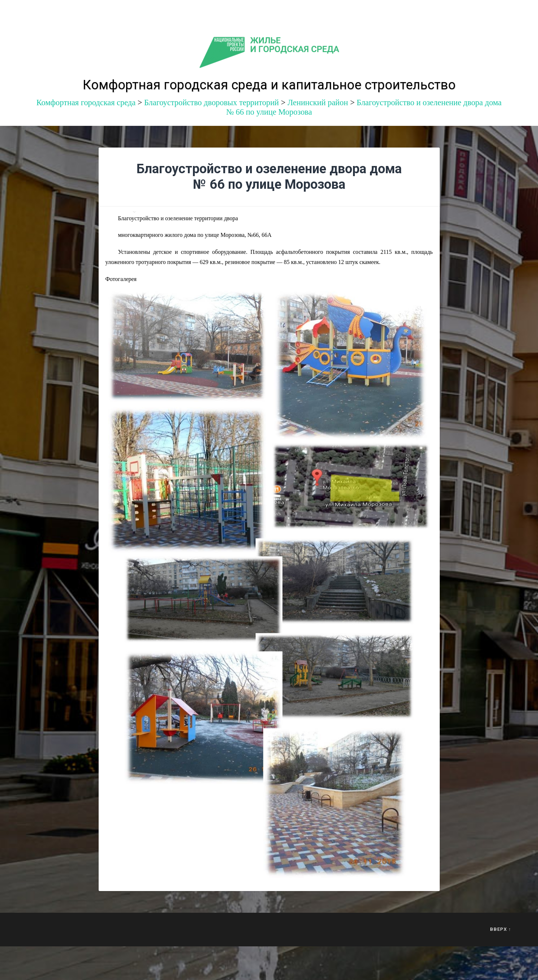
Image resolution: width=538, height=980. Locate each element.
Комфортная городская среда (86, 103)
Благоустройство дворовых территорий (212, 103)
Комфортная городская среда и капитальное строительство (269, 85)
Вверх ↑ (500, 929)
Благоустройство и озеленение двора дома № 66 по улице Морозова (269, 177)
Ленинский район (318, 103)
